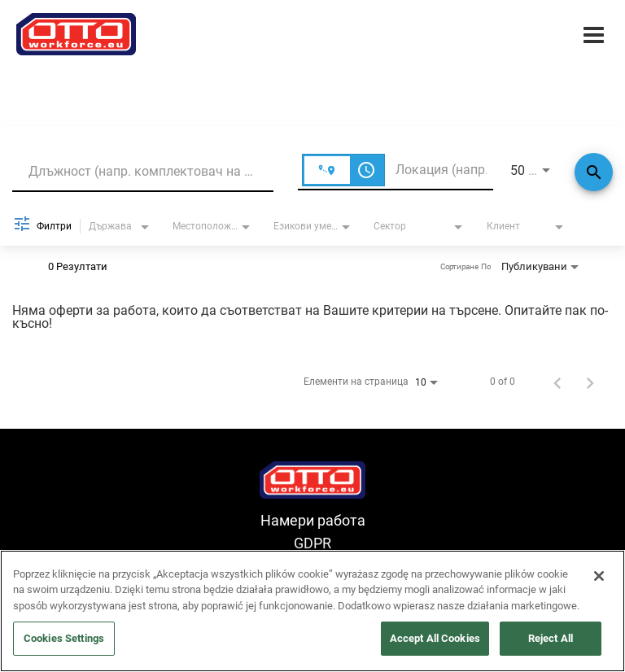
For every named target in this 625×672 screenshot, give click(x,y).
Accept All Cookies (435, 638)
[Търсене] (594, 172)
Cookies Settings (64, 638)
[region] (312, 611)
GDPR (312, 543)
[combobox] (143, 171)
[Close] (599, 576)
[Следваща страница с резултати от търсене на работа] (590, 382)
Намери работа (313, 520)
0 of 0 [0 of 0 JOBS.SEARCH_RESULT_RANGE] (503, 382)
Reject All (551, 638)
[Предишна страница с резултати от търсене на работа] (557, 382)
